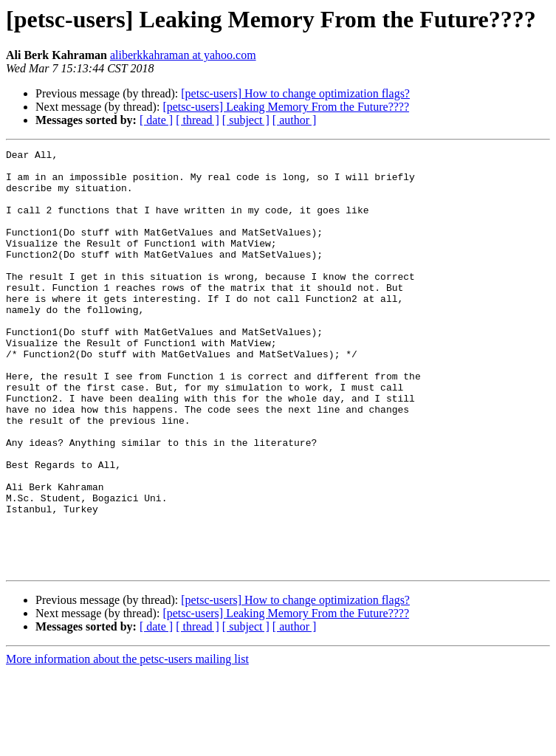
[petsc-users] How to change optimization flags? (295, 93)
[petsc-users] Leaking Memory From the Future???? (286, 107)
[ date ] (156, 120)
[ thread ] (198, 120)
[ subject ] (246, 120)
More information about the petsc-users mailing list (127, 743)
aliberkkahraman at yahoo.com (183, 55)
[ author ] (295, 120)
